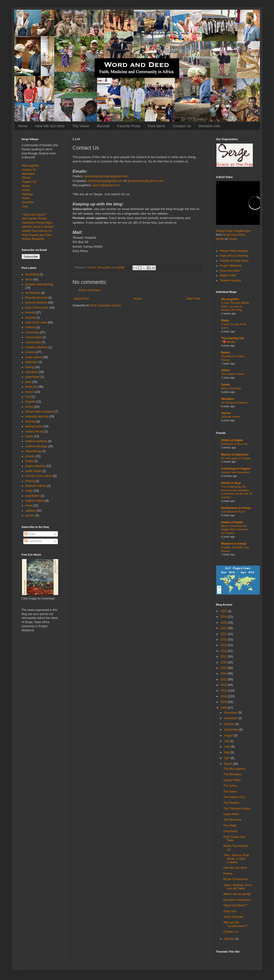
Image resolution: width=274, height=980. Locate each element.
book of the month (37, 308)
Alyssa (226, 413)
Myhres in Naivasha (235, 455)
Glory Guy (230, 911)
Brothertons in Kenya (236, 508)
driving (30, 367)
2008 (224, 708)
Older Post (193, 299)
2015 (224, 668)
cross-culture (34, 357)
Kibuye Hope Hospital (234, 251)
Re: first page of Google (236, 458)
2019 (224, 645)
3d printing (32, 274)
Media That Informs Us (37, 231)
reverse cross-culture (39, 476)
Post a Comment (90, 290)
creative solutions (37, 347)
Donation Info (209, 126)
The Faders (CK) (234, 797)
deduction (32, 362)
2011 (224, 691)
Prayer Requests (33, 239)
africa (29, 279)
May (227, 752)
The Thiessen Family (237, 809)
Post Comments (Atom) (106, 305)
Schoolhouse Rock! (233, 512)
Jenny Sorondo (233, 917)
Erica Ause (230, 831)
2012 (224, 685)
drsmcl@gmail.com (106, 185)
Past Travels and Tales (37, 235)
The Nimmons (232, 820)
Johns (27, 190)
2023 (224, 623)
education (32, 372)
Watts (225, 321)
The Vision (81, 126)
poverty (30, 456)
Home (23, 126)
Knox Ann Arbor (230, 271)
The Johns (230, 786)
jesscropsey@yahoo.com (146, 181)
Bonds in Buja (231, 483)
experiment (32, 377)
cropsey (30, 352)
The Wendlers (232, 774)
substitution (33, 496)
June (227, 747)
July (227, 741)
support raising (35, 501)
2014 (224, 674)
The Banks (230, 792)
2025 (224, 611)
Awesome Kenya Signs (38, 223)
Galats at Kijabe (232, 522)
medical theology (36, 446)
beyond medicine (36, 303)
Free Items (157, 126)
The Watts (230, 826)
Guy (25, 206)
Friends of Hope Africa (234, 261)
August (229, 735)
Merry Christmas (231, 388)
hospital (30, 402)
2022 (224, 628)
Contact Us (182, 126)
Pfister (27, 178)
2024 (224, 617)
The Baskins (231, 803)
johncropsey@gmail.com (106, 181)
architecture (33, 293)
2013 (224, 679)
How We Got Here (50, 126)
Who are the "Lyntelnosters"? (235, 924)
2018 (224, 651)
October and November (236, 472)
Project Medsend (231, 266)
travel (29, 506)
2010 (224, 696)
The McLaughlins (234, 769)
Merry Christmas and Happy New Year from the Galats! (235, 530)
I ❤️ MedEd (229, 342)
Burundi (103, 126)
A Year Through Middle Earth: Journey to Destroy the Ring (235, 306)
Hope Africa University (234, 256)
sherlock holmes (36, 486)
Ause (26, 198)
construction (33, 342)
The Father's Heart (233, 374)
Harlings (28, 194)
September (231, 730)
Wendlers (29, 174)
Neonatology (33, 451)
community (32, 332)
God (28, 397)
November (231, 718)
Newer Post (81, 299)
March (228, 764)
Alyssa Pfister (232, 780)
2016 (224, 662)
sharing (30, 481)
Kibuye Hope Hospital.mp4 (233, 231)
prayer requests (35, 466)
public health (33, 471)
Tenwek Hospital (230, 280)
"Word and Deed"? (35, 215)
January (230, 939)
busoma (31, 318)
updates (31, 511)
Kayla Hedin (231, 814)
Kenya (29, 407)
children (30, 327)
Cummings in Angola (236, 469)
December (231, 713)
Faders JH (29, 170)
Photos (228, 874)
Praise (29, 461)
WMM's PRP (228, 276)
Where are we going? (237, 894)
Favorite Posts (129, 126)
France (30, 392)
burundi (30, 313)
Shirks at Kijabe (232, 440)
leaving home (34, 426)
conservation (34, 337)
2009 (224, 702)
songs (29, 491)
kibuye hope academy (40, 412)
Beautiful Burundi (36, 298)
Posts (30, 534)
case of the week (36, 322)
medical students (36, 441)
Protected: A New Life (234, 444)
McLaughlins (31, 166)
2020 (224, 640)
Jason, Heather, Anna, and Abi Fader (238, 887)
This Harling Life (233, 338)
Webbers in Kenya (234, 544)
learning (31, 422)
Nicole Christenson (235, 879)
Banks (27, 186)
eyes (28, 382)
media (29, 436)
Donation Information (237, 900)
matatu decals (34, 431)
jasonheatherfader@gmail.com (106, 176)
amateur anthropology (40, 284)
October (230, 724)
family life (31, 387)
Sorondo (28, 202)
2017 (224, 657)
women (30, 515)
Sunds (226, 385)
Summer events (231, 417)
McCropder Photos (35, 219)
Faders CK (30, 182)
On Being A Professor (234, 403)
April (227, 758)
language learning (37, 416)
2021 (224, 634)
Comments (33, 541)
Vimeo (233, 239)
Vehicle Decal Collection (38, 227)
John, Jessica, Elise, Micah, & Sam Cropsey (236, 859)
